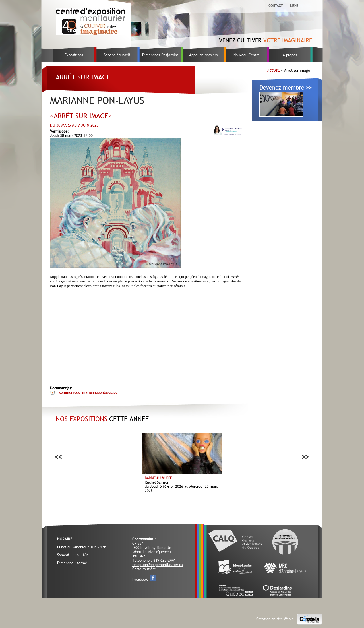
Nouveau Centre (247, 55)
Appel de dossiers (203, 55)
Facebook (140, 579)
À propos (290, 55)
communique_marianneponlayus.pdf (89, 392)
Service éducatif (117, 55)
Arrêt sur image (83, 77)
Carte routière (144, 569)
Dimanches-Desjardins (160, 55)
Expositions (74, 55)
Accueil (274, 71)
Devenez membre (286, 88)
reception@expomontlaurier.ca (158, 565)
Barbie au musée (158, 478)
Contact (276, 6)
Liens (294, 6)
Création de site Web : (289, 619)
